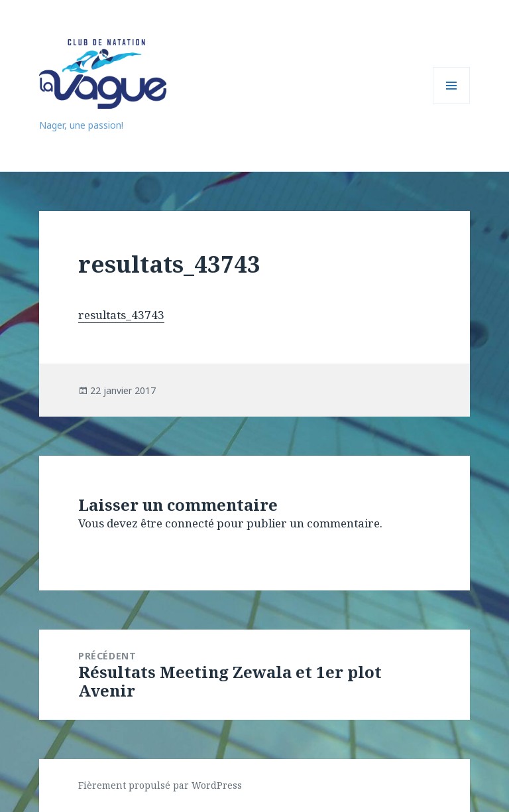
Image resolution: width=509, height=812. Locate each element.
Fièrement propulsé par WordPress (160, 785)
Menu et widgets (452, 104)
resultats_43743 (121, 315)
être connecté (177, 523)
